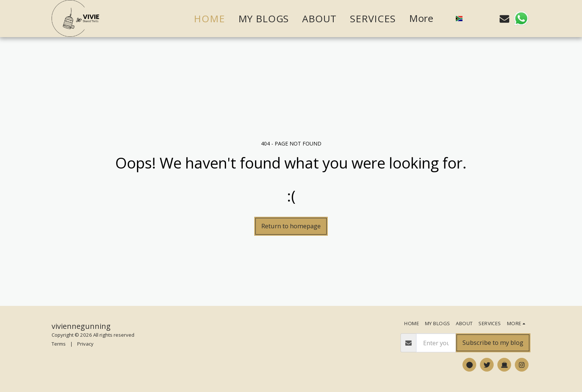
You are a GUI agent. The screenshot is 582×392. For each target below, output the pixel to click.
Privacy (85, 344)
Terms (59, 344)
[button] (473, 19)
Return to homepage (291, 226)
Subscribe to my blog (493, 342)
